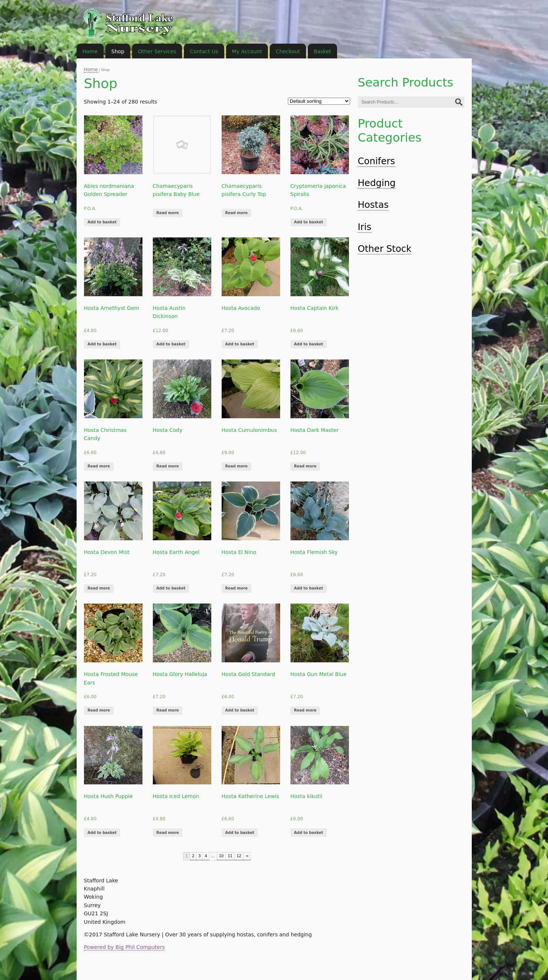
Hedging (377, 183)
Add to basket (102, 222)
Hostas (373, 205)
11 (230, 856)
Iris (365, 227)
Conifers (376, 161)
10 (221, 856)
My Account (247, 51)
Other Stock (385, 249)
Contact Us (204, 51)
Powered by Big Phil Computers (125, 947)
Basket (322, 51)
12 (239, 856)
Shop (118, 51)
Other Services (157, 51)
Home (91, 69)
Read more (168, 213)
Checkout (288, 51)
